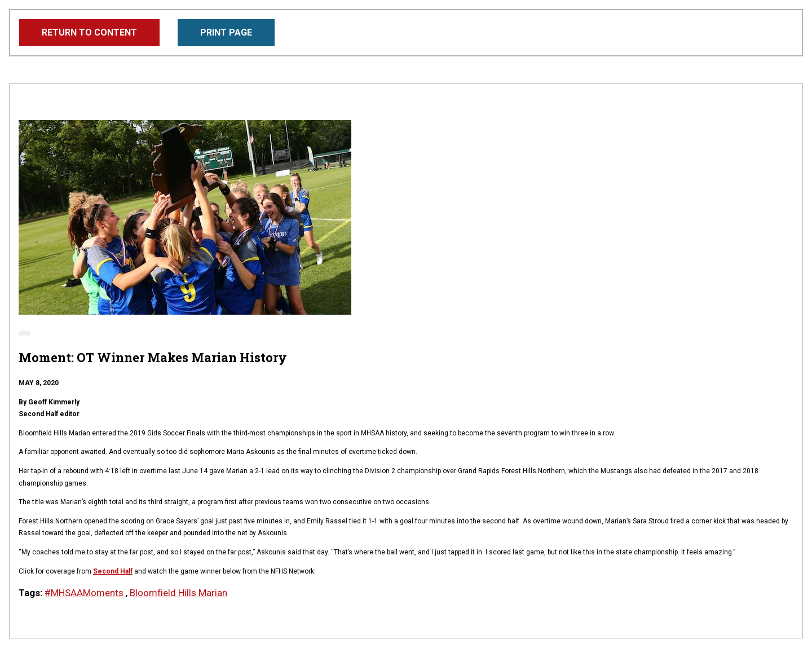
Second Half (113, 571)
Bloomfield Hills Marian (178, 593)
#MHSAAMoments (85, 593)
